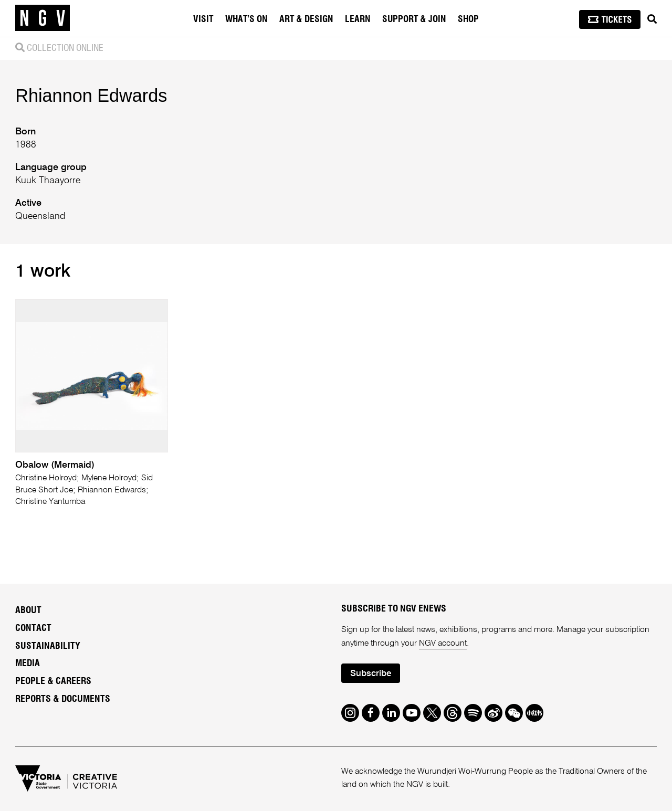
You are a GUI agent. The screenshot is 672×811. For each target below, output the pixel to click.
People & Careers (53, 681)
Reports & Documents (63, 699)
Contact (33, 628)
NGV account (443, 644)
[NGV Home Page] (43, 18)
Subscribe (371, 674)
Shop (468, 19)
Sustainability (48, 646)
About (28, 610)
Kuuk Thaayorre (48, 181)
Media (28, 663)
